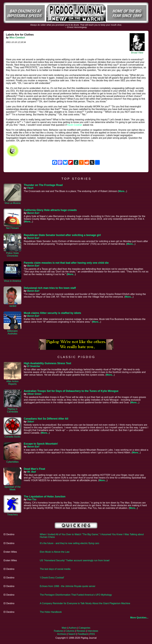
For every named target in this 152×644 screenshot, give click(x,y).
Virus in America (12, 281)
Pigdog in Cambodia (13, 410)
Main (64, 628)
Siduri (31, 422)
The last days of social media (55, 569)
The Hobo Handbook (51, 612)
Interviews (93, 631)
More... (122, 191)
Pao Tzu (32, 499)
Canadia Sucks (12, 437)
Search (72, 634)
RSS (92, 634)
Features (59, 631)
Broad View (137, 53)
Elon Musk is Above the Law (55, 552)
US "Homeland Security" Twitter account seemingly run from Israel (75, 560)
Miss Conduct (17, 38)
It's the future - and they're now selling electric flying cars (69, 543)
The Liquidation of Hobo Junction (45, 497)
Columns (70, 631)
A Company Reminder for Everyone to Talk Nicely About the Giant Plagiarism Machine (85, 603)
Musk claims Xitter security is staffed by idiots (52, 313)
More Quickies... (139, 618)
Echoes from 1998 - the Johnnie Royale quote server (68, 586)
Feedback (83, 634)
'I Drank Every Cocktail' (52, 578)
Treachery (12, 515)
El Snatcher (34, 366)
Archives (62, 634)
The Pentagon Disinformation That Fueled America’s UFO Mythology (76, 595)
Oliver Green (34, 394)
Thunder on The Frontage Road (43, 185)
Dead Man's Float (34, 469)
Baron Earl (33, 213)
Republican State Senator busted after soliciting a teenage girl (62, 235)
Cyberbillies (13, 462)
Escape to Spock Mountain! (41, 444)
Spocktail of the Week (12, 488)
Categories (85, 628)
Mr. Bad (31, 472)
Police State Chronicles (12, 254)
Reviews (81, 631)
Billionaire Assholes (12, 332)
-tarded (13, 306)
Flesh (30, 188)
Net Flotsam (12, 228)
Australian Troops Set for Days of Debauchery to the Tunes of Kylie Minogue (71, 391)
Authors (73, 628)
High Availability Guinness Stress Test (47, 363)
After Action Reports (12, 383)
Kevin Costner (75, 125)
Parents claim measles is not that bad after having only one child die (66, 263)
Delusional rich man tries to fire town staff (50, 288)
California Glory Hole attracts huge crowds (50, 210)
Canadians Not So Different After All (46, 419)
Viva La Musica (12, 203)
